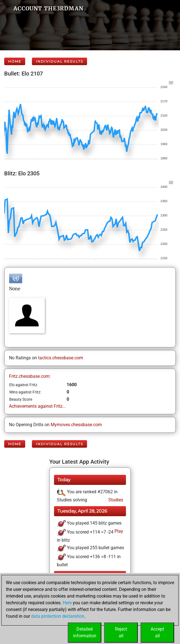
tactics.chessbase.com (61, 358)
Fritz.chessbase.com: (30, 376)
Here (67, 603)
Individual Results (59, 61)
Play (118, 531)
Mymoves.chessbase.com (76, 425)
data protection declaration (58, 616)
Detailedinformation (85, 632)
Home (15, 61)
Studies (115, 500)
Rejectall (121, 632)
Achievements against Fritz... (37, 406)
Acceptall (157, 632)
